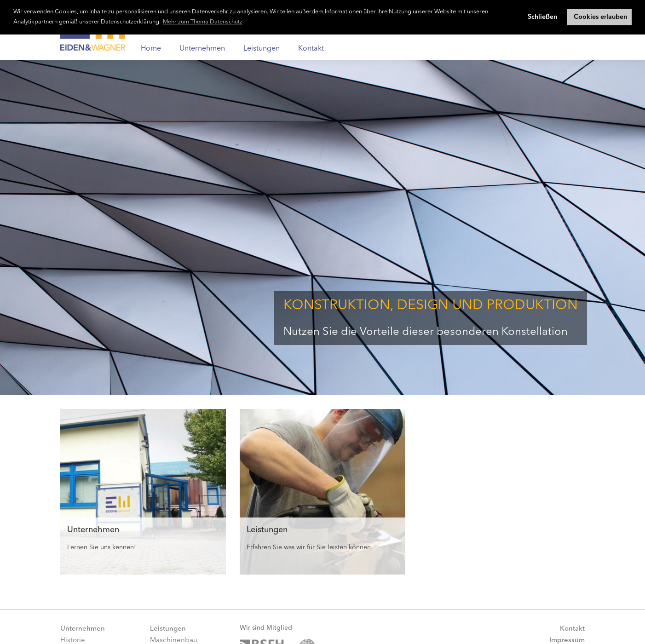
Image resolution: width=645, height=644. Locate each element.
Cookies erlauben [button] (600, 17)
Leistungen (262, 49)
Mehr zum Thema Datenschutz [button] (203, 22)
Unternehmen (202, 49)
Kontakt (311, 49)
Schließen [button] (542, 17)
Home (151, 49)
